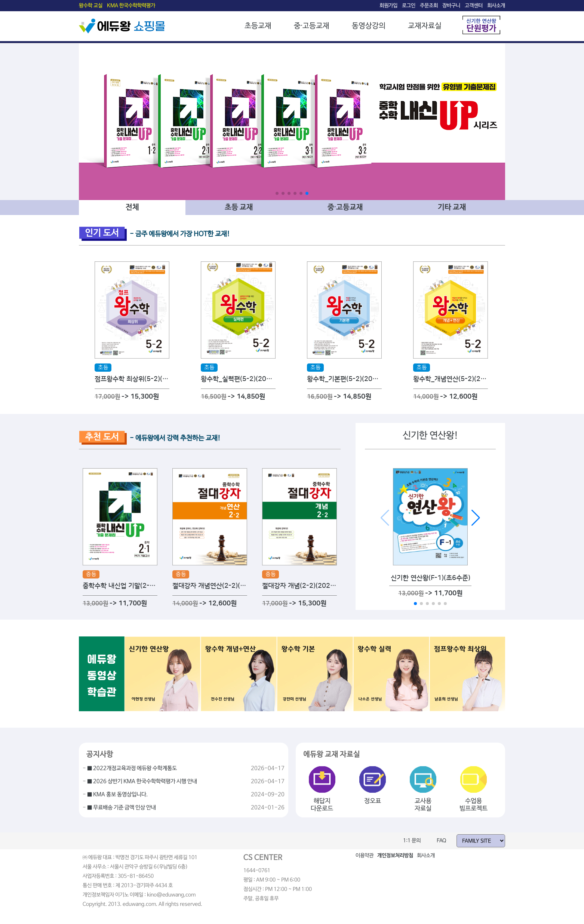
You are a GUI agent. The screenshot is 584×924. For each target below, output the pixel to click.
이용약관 (365, 856)
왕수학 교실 (91, 6)
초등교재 (258, 26)
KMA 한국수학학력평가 (131, 6)
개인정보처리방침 (395, 856)
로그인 (409, 6)
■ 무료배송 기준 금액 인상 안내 (122, 808)
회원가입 (388, 6)
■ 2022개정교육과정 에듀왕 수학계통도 (132, 768)
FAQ (442, 841)
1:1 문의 (412, 841)
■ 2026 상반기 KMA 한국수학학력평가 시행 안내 (142, 782)
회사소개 (496, 6)
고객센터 (474, 6)
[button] (277, 193)
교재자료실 (425, 26)
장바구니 (451, 6)
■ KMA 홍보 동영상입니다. (117, 795)
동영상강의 (369, 26)
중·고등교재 (312, 26)
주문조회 (429, 6)
